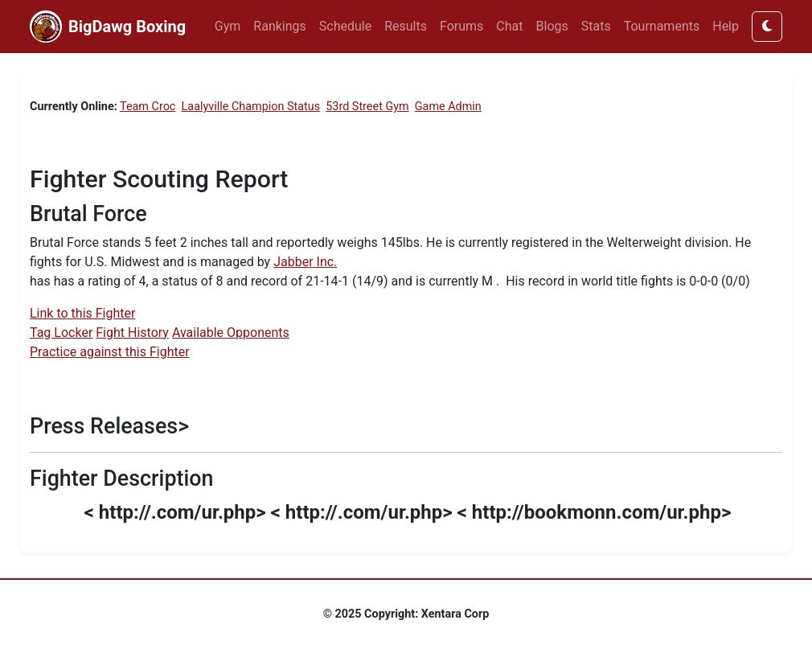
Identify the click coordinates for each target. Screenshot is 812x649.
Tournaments (662, 26)
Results (406, 26)
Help (726, 26)
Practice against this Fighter (110, 352)
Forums (461, 26)
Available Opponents (231, 333)
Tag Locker (61, 333)
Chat (509, 26)
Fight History (132, 333)
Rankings (279, 26)
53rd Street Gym (367, 107)
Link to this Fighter (82, 313)
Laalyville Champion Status (251, 107)
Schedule (345, 26)
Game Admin (448, 107)
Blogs (552, 26)
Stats (596, 26)
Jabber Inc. (305, 262)
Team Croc (148, 107)
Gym (228, 26)
